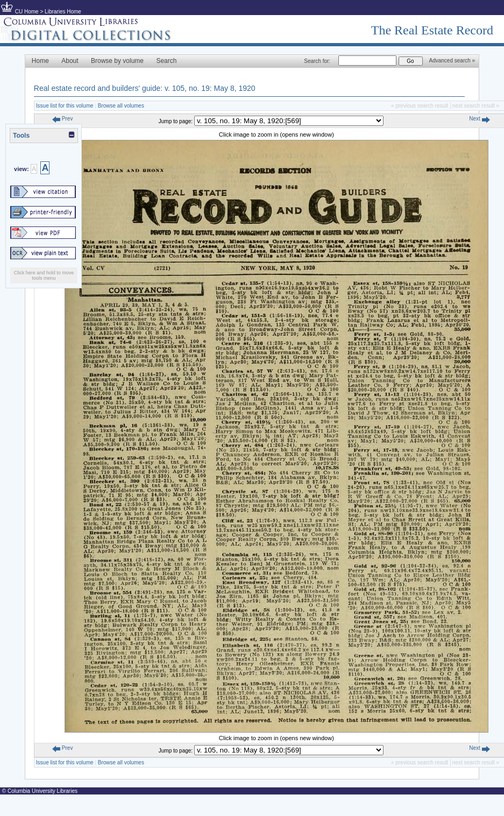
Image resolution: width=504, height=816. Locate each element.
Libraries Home (63, 12)
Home (40, 61)
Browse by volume (117, 61)
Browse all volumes (121, 106)
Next (479, 119)
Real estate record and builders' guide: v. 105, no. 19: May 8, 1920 (145, 88)
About (70, 61)
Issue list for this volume (65, 106)
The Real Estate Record (432, 30)
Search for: (317, 61)
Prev (62, 119)
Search (166, 61)
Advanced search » (452, 61)
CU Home (27, 12)
